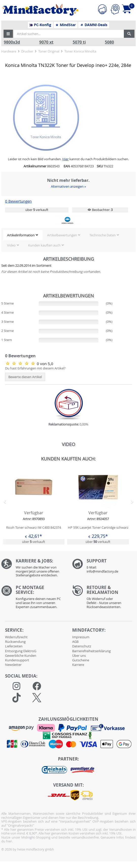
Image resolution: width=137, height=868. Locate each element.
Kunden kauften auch (44, 245)
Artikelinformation (21, 235)
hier (9, 841)
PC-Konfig (40, 25)
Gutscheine (81, 660)
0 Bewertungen (18, 201)
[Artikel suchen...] (69, 34)
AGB (75, 642)
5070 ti (79, 42)
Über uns (79, 656)
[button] (8, 34)
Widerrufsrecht (16, 637)
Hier (65, 159)
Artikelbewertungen (62, 235)
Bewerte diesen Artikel (25, 377)
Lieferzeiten (14, 646)
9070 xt (46, 42)
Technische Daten (103, 235)
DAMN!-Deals (94, 25)
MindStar (65, 25)
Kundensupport (17, 660)
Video (11, 245)
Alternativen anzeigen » (68, 186)
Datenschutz (82, 646)
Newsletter (13, 665)
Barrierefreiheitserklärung (91, 651)
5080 (109, 42)
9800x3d (12, 42)
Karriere (78, 665)
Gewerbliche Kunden (21, 656)
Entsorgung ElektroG (21, 651)
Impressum (81, 637)
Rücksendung (15, 642)
